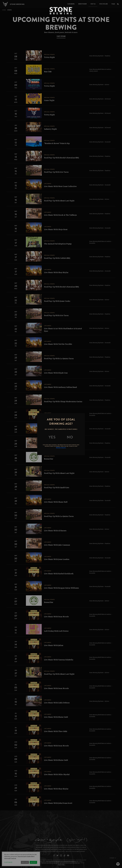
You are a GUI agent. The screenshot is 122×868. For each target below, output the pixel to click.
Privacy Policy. (61, 448)
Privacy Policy (61, 865)
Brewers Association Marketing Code (67, 861)
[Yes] (52, 437)
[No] (70, 437)
